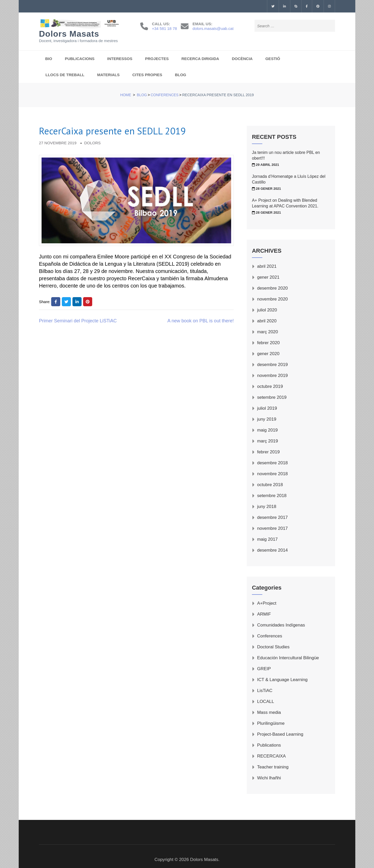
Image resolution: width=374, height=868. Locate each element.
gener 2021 (268, 277)
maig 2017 (267, 539)
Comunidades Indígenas (281, 625)
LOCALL (266, 701)
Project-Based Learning (280, 734)
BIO (49, 59)
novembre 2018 (272, 474)
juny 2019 (267, 419)
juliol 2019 (267, 408)
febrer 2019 (268, 452)
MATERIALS (108, 75)
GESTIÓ (273, 59)
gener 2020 (268, 354)
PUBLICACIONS (80, 59)
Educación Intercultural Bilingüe (288, 658)
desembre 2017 (272, 517)
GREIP (264, 669)
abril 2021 (267, 266)
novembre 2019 (272, 376)
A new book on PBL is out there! (201, 321)
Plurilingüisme (271, 723)
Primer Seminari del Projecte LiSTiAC (78, 321)
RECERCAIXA (272, 756)
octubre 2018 (270, 485)
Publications (269, 745)
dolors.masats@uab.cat (213, 28)
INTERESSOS (120, 59)
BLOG (180, 75)
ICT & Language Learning (282, 680)
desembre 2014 (272, 550)
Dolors (92, 143)
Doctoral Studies (273, 647)
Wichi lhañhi (269, 778)
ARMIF (264, 614)
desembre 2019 (272, 365)
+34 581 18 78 (164, 28)
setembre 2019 (272, 397)
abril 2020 (267, 321)
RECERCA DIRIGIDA (200, 59)
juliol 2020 (267, 310)
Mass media (269, 712)
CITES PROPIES (147, 75)
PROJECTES (157, 59)
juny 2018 (267, 507)
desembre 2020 (272, 288)
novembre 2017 (272, 528)
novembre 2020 (272, 299)
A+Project (267, 603)
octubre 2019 (270, 386)
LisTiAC (265, 691)
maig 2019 (267, 430)
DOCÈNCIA (242, 59)
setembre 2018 (272, 496)
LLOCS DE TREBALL (65, 75)
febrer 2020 (268, 343)
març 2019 (268, 441)
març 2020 (268, 332)
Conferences (270, 636)
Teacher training (273, 767)
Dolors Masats (69, 34)
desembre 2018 (272, 463)
